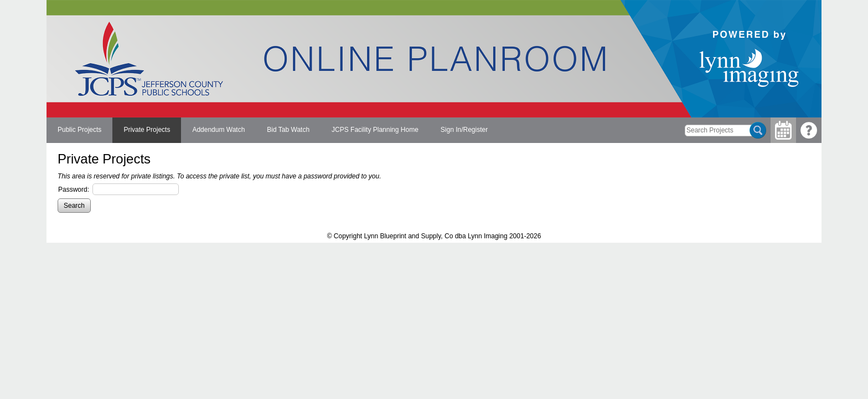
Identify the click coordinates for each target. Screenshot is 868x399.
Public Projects (79, 130)
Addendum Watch (218, 130)
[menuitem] (79, 130)
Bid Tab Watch (288, 130)
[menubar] (273, 130)
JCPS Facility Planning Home (375, 130)
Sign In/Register (464, 130)
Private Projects (147, 130)
